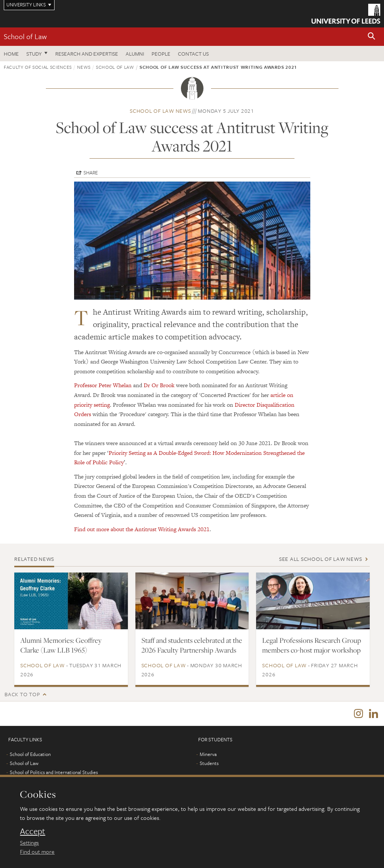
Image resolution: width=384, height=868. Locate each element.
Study (34, 54)
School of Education (30, 754)
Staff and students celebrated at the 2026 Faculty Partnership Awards (192, 645)
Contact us (193, 54)
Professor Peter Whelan (103, 385)
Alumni (135, 54)
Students (209, 763)
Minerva (208, 754)
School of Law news (160, 111)
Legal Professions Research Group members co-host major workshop (312, 645)
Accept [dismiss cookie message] (33, 831)
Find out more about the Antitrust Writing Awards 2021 (142, 529)
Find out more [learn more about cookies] (37, 851)
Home (11, 54)
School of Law (25, 36)
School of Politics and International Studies (54, 773)
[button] (372, 37)
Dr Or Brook (159, 385)
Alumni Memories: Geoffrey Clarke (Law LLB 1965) (61, 645)
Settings (29, 842)
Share (91, 173)
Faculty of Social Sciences (38, 67)
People (161, 54)
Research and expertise (87, 54)
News (84, 67)
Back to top (22, 694)
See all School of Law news (321, 559)
